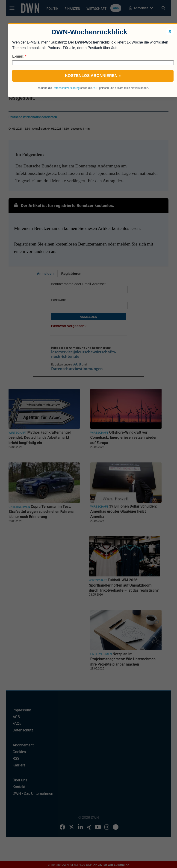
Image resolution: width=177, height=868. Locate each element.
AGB (95, 88)
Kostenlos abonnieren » (93, 76)
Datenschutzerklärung (66, 88)
